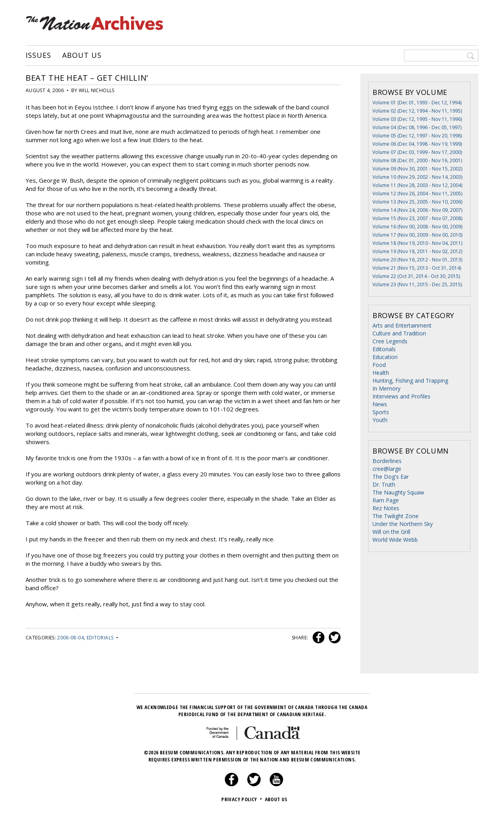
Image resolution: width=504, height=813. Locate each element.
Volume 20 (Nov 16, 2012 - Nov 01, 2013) (417, 260)
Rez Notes (386, 508)
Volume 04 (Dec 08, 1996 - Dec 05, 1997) (417, 127)
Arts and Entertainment (402, 325)
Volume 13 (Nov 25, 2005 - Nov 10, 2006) (417, 202)
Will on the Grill (391, 532)
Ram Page (386, 500)
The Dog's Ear (391, 477)
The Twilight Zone (396, 516)
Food (379, 365)
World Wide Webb (395, 540)
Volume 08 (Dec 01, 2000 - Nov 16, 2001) (417, 160)
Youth (380, 420)
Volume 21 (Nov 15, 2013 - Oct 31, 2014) (417, 268)
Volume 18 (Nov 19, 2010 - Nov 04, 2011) (417, 243)
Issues (38, 56)
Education (385, 357)
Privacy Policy (242, 799)
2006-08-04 (70, 638)
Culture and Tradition (399, 333)
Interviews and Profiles (401, 396)
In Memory (386, 388)
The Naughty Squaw (398, 492)
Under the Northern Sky (403, 524)
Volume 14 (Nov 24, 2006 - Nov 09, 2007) (417, 210)
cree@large (387, 469)
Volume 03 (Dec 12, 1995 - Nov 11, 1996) (417, 119)
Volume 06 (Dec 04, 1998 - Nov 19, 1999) (417, 144)
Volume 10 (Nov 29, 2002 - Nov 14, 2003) (417, 177)
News (380, 404)
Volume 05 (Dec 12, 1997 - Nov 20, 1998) (417, 136)
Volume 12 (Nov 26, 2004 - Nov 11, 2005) (417, 194)
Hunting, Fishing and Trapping (410, 381)
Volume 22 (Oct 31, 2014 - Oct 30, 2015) (416, 276)
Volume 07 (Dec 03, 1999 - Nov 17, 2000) (417, 152)
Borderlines (387, 461)
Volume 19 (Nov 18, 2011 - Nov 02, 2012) (417, 251)
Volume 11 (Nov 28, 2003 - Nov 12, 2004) (417, 185)
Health (381, 373)
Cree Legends (390, 341)
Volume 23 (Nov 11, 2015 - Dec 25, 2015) (417, 284)
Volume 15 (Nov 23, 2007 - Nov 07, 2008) (417, 218)
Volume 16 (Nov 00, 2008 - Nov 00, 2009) (417, 227)
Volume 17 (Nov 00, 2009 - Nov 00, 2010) (417, 235)
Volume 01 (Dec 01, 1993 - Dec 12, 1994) (417, 103)
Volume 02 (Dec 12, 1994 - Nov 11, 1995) (417, 111)
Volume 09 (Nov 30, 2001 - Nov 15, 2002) (417, 169)
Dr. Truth (384, 484)
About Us (82, 56)
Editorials (100, 638)
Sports (381, 412)
